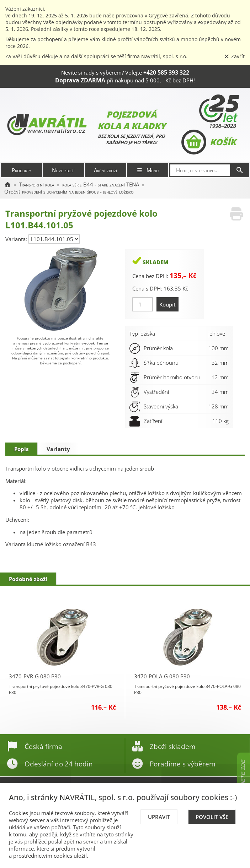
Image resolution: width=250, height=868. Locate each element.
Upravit (159, 817)
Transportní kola (36, 184)
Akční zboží (105, 170)
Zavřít (234, 56)
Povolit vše (212, 817)
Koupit (167, 304)
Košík (209, 142)
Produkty (22, 170)
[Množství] (143, 304)
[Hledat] (240, 170)
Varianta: (17, 239)
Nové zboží (63, 170)
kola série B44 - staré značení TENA (101, 184)
